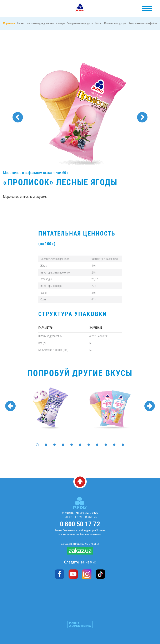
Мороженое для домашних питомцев (46, 23)
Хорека (21, 23)
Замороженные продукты (80, 23)
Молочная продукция (115, 23)
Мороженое (9, 23)
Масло (99, 23)
